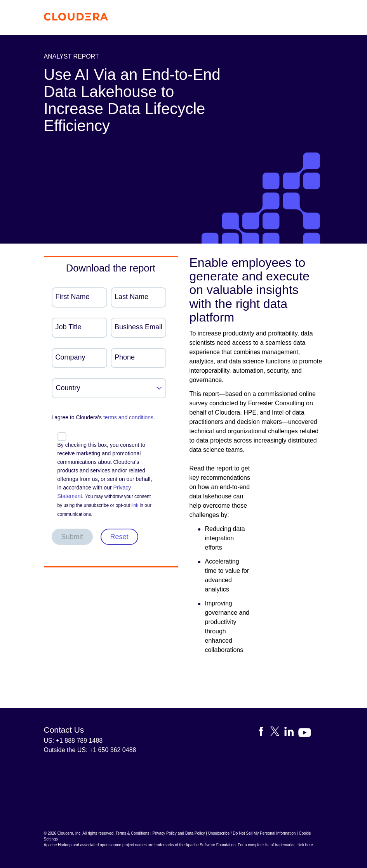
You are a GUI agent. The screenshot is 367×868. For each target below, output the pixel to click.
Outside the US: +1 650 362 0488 (90, 750)
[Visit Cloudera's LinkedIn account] (291, 733)
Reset (119, 537)
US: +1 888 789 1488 (73, 741)
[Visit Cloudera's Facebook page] (263, 733)
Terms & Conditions (133, 833)
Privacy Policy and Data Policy (178, 833)
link (135, 505)
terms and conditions (128, 417)
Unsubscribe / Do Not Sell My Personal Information (252, 833)
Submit (72, 537)
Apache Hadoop (58, 845)
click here (304, 845)
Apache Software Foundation (211, 845)
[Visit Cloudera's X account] (277, 733)
